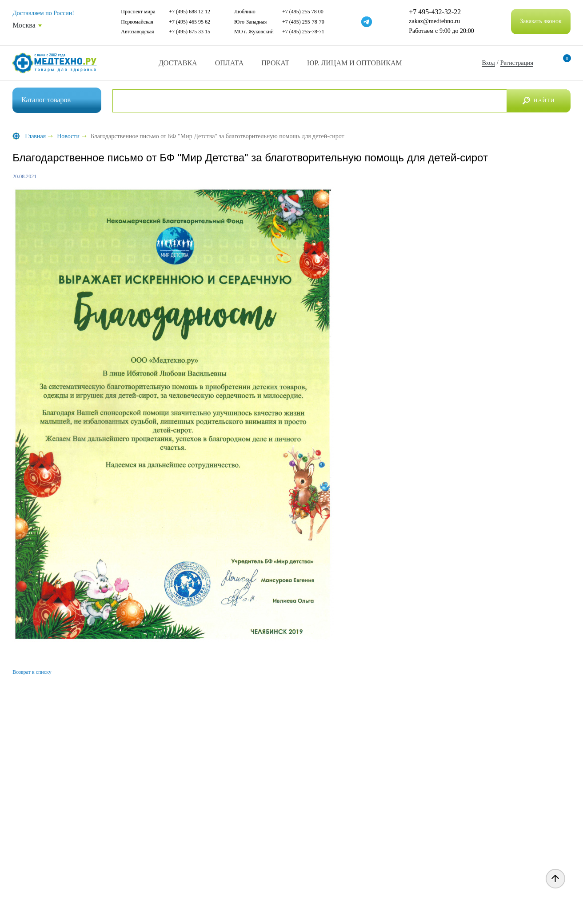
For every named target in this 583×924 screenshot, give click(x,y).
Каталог (46, 100)
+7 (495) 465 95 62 (190, 22)
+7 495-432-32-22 (435, 12)
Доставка (178, 63)
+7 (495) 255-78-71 (303, 32)
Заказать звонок (541, 21)
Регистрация (517, 63)
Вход (488, 63)
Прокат (275, 63)
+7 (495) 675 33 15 (190, 32)
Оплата (230, 63)
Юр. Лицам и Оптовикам (355, 63)
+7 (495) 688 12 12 (190, 12)
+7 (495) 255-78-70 (303, 22)
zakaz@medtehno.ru (434, 21)
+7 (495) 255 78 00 (303, 12)
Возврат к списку (32, 672)
